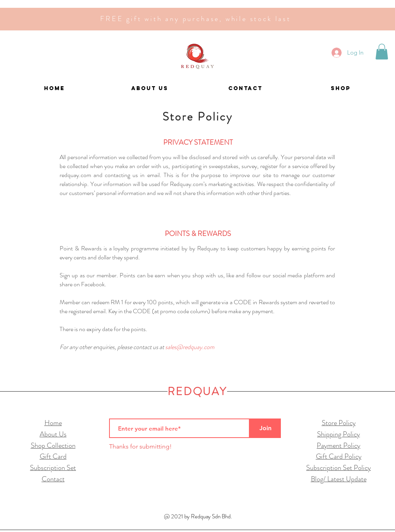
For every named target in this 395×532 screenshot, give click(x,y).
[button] (382, 52)
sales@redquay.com (190, 347)
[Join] (265, 428)
